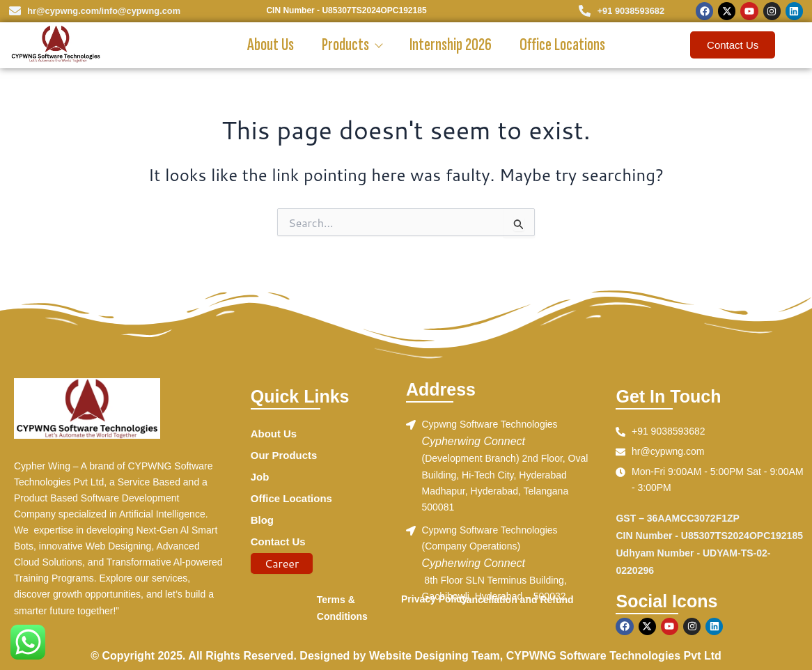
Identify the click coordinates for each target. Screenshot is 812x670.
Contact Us (280, 546)
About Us (271, 45)
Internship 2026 (451, 45)
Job (260, 479)
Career (282, 567)
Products (352, 45)
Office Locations (562, 45)
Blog (263, 523)
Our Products (286, 457)
